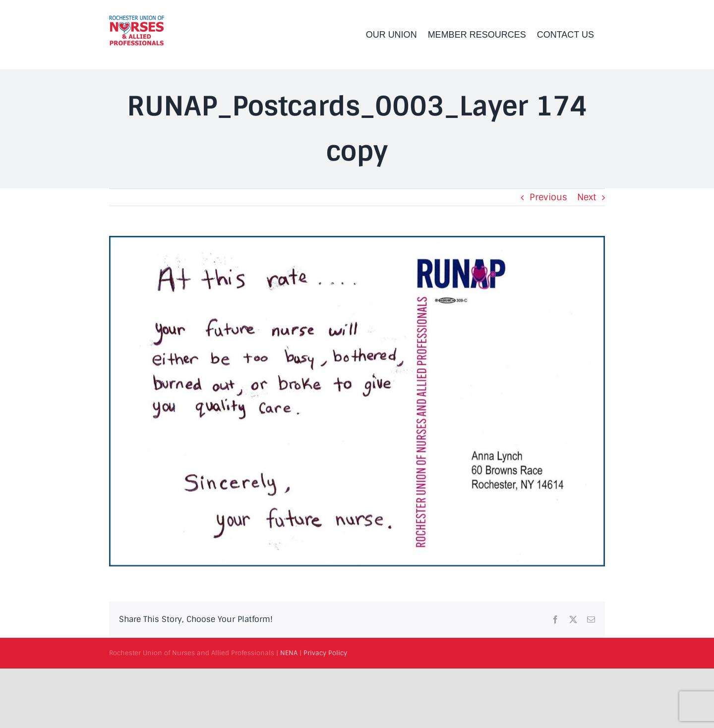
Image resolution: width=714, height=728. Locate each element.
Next (587, 197)
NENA (289, 653)
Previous (548, 197)
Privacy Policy (325, 653)
